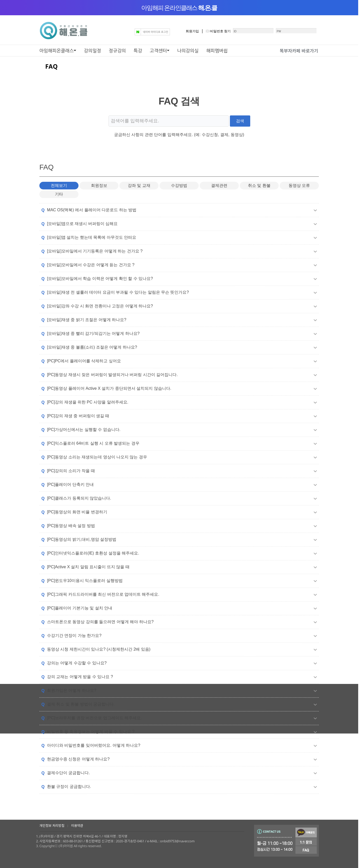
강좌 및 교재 (139, 190)
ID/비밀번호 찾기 (201, 33)
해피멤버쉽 (217, 51)
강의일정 (92, 51)
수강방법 (179, 190)
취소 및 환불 (259, 190)
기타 (59, 199)
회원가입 (176, 33)
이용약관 (77, 826)
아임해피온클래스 (57, 51)
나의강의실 (188, 51)
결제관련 (219, 190)
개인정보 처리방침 (52, 826)
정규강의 (117, 51)
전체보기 (59, 190)
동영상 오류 (299, 190)
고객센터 (159, 51)
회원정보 (99, 190)
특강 (138, 51)
